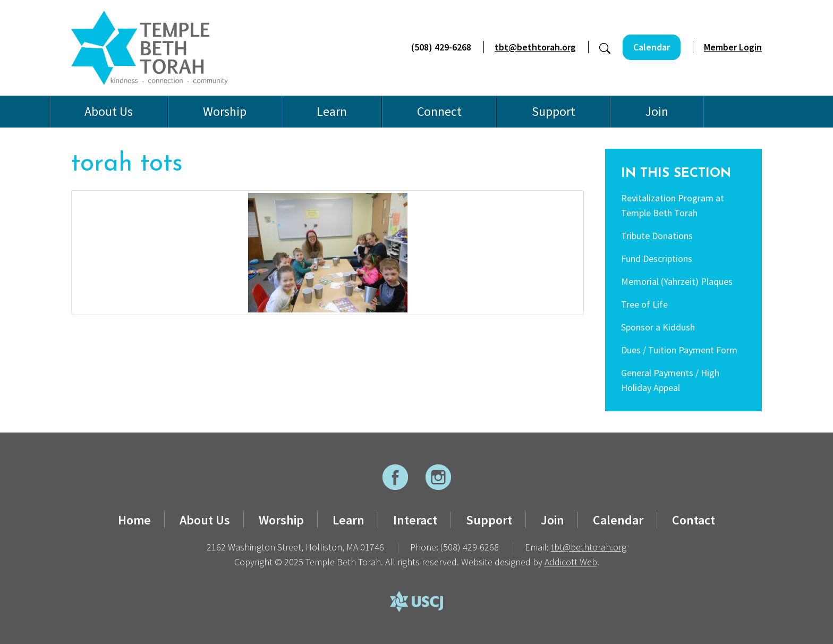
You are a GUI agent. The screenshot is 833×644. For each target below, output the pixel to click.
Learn (332, 111)
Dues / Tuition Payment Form (679, 350)
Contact (694, 520)
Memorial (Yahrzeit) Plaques (677, 281)
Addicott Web (571, 562)
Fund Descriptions (657, 259)
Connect (439, 111)
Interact (415, 520)
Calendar (652, 47)
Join (657, 111)
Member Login (733, 47)
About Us (109, 111)
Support (554, 111)
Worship (225, 111)
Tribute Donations (657, 236)
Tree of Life (644, 304)
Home (134, 520)
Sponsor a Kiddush (658, 327)
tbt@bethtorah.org (535, 47)
